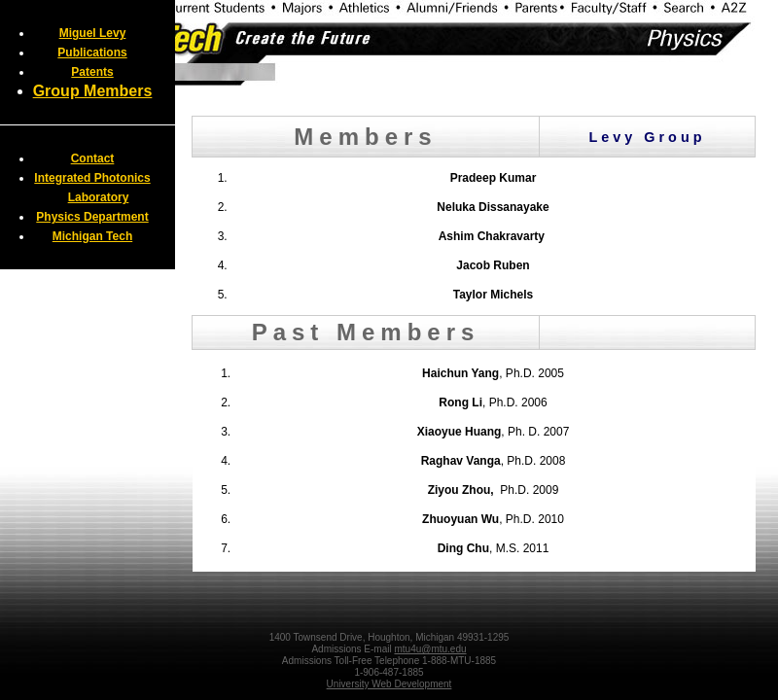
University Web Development (389, 684)
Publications (92, 52)
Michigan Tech (92, 236)
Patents (92, 72)
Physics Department (92, 217)
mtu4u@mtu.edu (430, 649)
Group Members (93, 91)
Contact (93, 158)
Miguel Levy (93, 33)
